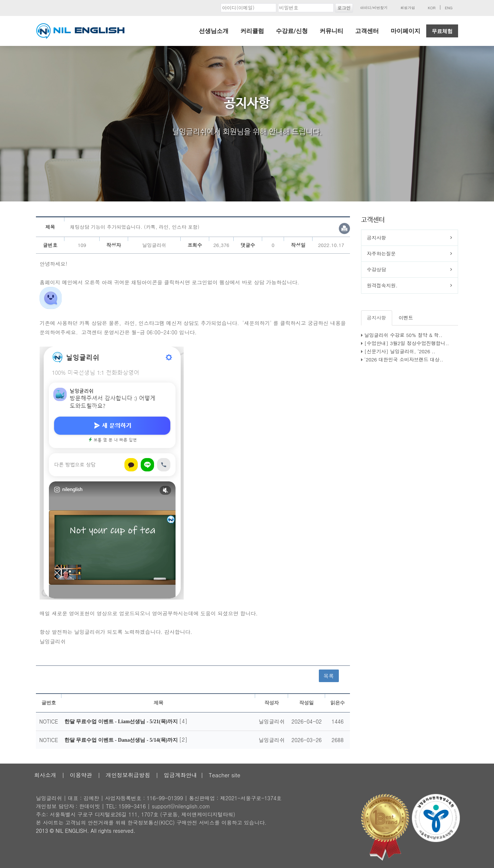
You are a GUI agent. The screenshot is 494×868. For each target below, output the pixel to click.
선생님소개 (214, 31)
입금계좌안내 (180, 775)
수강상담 (377, 269)
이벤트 (406, 318)
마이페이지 (405, 31)
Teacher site (225, 775)
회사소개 (45, 775)
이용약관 (81, 775)
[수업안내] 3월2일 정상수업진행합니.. (407, 343)
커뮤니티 (331, 31)
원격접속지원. (382, 285)
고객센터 (367, 31)
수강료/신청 (292, 31)
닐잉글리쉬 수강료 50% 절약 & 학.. (403, 335)
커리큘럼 (252, 31)
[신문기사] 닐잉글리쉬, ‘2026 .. (400, 351)
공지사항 (377, 238)
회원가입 (408, 8)
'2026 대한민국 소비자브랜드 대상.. (404, 359)
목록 (329, 676)
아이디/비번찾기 (374, 8)
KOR (432, 8)
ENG (449, 8)
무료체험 (442, 31)
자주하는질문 (381, 253)
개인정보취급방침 (128, 775)
